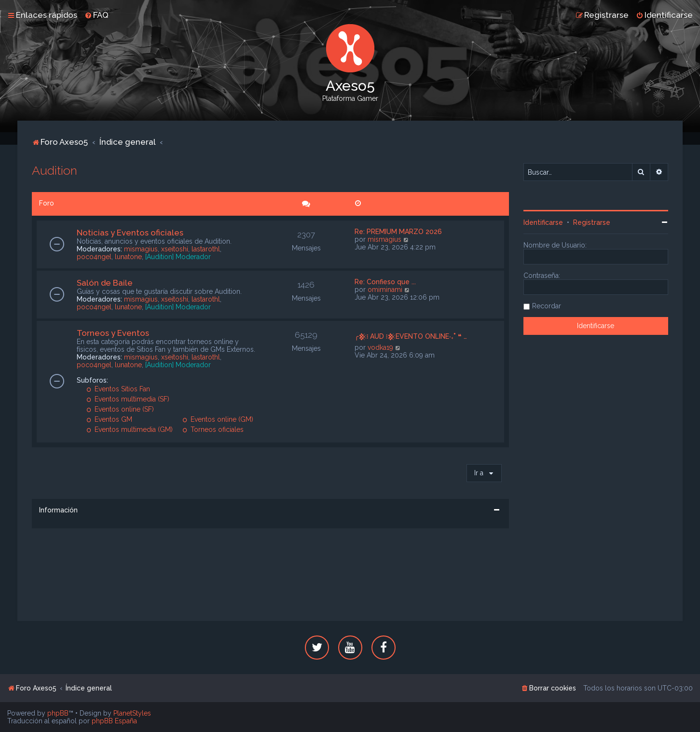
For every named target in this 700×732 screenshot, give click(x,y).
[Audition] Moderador (178, 257)
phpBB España (114, 721)
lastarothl (206, 249)
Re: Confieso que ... (385, 282)
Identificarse (543, 222)
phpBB (58, 713)
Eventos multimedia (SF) (128, 399)
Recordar (547, 306)
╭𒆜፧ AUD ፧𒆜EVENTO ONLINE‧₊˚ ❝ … (411, 336)
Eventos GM (109, 419)
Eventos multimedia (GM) (130, 429)
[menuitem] (96, 15)
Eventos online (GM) (218, 419)
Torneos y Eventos (113, 333)
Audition (55, 170)
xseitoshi (175, 249)
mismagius (141, 249)
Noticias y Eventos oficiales (130, 233)
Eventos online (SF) (120, 409)
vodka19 (380, 347)
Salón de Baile (105, 283)
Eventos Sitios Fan (118, 389)
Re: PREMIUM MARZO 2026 (398, 232)
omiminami (385, 290)
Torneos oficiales (213, 429)
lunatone (128, 257)
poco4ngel (94, 257)
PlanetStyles (132, 713)
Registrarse (592, 222)
